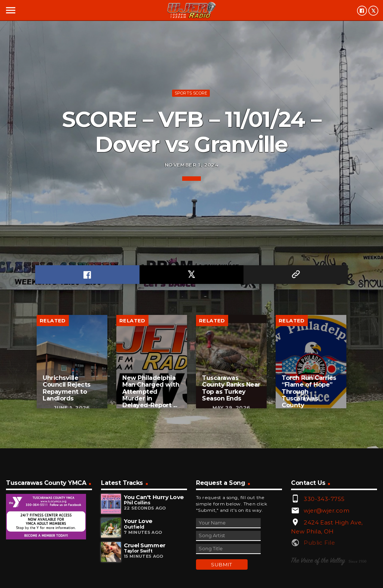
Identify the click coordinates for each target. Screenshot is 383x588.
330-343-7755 (324, 499)
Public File (319, 543)
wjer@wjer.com (327, 510)
